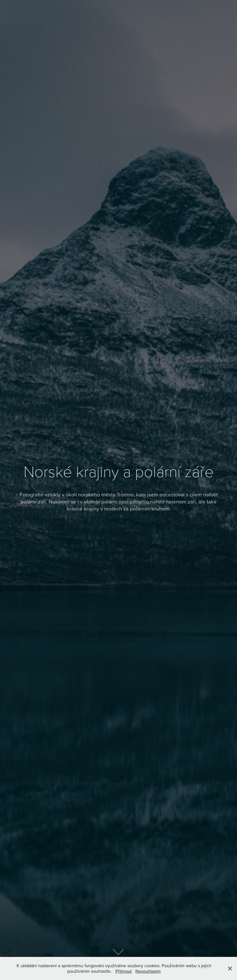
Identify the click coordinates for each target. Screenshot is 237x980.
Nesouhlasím (148, 971)
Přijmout (124, 971)
